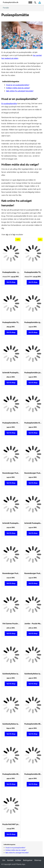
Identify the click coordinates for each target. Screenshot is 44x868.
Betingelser (28, 860)
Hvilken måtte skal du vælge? (18, 88)
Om (4, 860)
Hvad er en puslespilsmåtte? (18, 85)
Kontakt (10, 860)
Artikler (18, 860)
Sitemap (38, 860)
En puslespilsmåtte (9, 104)
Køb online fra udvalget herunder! (20, 91)
